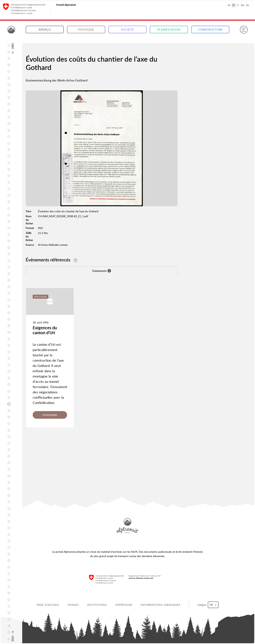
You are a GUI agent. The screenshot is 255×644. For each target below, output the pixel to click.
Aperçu (45, 30)
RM (242, 5)
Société (127, 30)
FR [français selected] (234, 5)
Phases (73, 605)
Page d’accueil (48, 605)
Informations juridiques (160, 605)
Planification (169, 30)
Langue (208, 605)
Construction (210, 30)
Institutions (97, 605)
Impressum (124, 605)
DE (229, 5)
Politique (86, 30)
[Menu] (244, 30)
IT (238, 5)
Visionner (50, 415)
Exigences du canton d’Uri (45, 330)
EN (248, 5)
